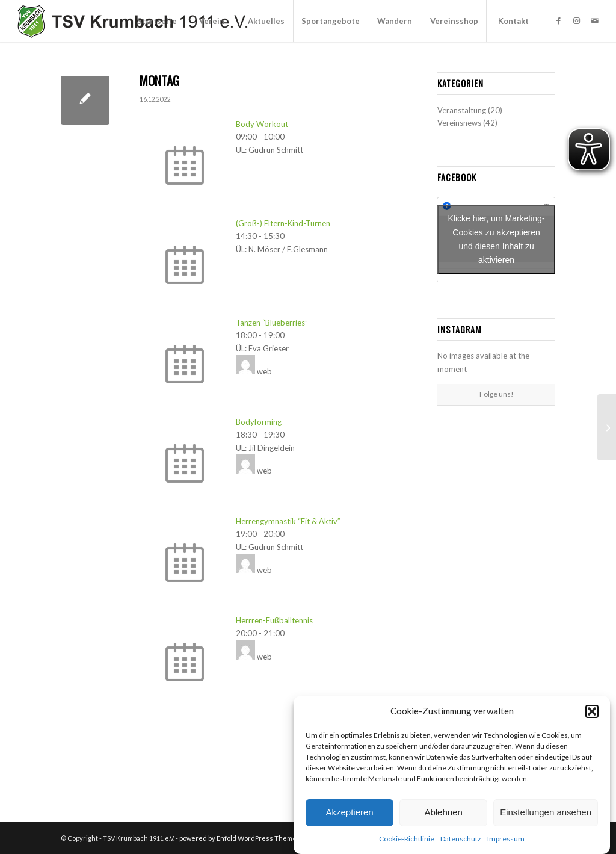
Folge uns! (497, 394)
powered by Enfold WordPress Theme (238, 838)
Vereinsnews (459, 123)
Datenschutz (461, 839)
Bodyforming (259, 422)
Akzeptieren (349, 812)
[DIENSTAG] (607, 427)
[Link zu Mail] (595, 20)
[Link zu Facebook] (559, 20)
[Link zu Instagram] (577, 20)
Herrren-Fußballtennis (274, 620)
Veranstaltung (462, 110)
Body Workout (262, 124)
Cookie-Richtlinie (407, 839)
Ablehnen (443, 812)
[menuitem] (157, 21)
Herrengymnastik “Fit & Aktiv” (288, 521)
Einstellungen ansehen (546, 812)
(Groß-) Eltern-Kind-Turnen (283, 223)
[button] (592, 711)
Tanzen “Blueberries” (272, 323)
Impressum (506, 839)
